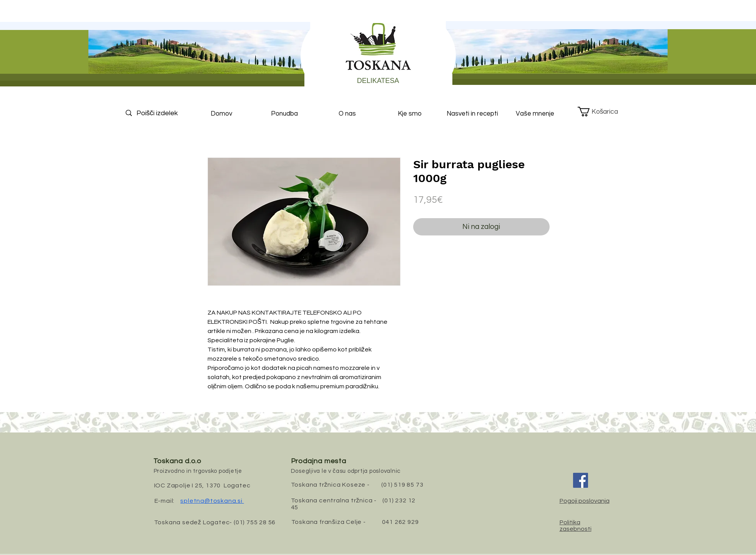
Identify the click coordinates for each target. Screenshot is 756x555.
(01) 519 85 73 (402, 485)
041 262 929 (400, 522)
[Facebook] (581, 480)
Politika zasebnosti (576, 526)
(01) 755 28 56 (255, 522)
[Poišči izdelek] (164, 113)
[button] (604, 112)
